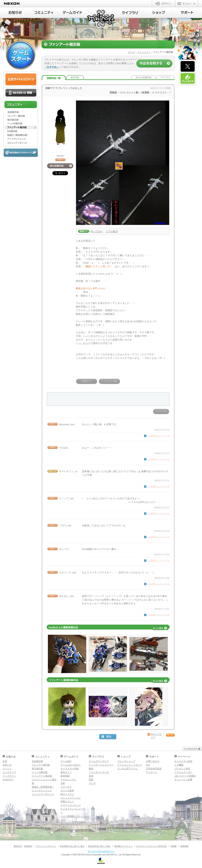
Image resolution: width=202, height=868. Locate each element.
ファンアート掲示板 (42, 776)
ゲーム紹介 (66, 761)
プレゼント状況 (182, 768)
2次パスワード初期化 (185, 776)
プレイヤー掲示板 (41, 765)
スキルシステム (68, 779)
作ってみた (97, 231)
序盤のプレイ (67, 801)
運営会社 (18, 846)
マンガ (92, 783)
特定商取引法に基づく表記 (72, 846)
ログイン (164, 3)
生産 (63, 783)
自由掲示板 (37, 761)
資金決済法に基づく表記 (99, 846)
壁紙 (91, 779)
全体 (5, 761)
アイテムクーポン (183, 772)
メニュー (187, 3)
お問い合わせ (153, 761)
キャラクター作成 (70, 768)
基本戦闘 (65, 776)
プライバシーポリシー (46, 846)
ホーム (131, 52)
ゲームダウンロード (99, 761)
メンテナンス (9, 772)
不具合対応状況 (154, 768)
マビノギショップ (126, 761)
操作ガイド (66, 772)
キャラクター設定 (183, 761)
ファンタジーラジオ (99, 772)
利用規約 (28, 846)
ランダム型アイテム (127, 768)
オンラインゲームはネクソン (101, 851)
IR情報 (173, 846)
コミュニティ (144, 52)
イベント (7, 768)
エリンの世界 (67, 790)
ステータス (66, 787)
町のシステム (67, 794)
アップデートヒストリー (101, 765)
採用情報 (184, 846)
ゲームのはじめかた (71, 765)
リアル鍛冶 (112, 231)
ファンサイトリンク (42, 790)
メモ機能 (179, 765)
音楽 (91, 776)
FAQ (148, 765)
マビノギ (101, 19)
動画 (91, 768)
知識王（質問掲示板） (43, 787)
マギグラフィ (67, 827)
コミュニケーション (71, 798)
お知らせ (7, 765)
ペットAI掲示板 (40, 772)
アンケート (152, 772)
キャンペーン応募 (183, 779)
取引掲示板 (37, 768)
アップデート (9, 776)
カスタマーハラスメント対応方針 (151, 846)
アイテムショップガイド (130, 765)
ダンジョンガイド (70, 823)
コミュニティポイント (43, 794)
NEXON (12, 4)
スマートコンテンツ (71, 805)
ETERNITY (8, 779)
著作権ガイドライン (123, 846)
